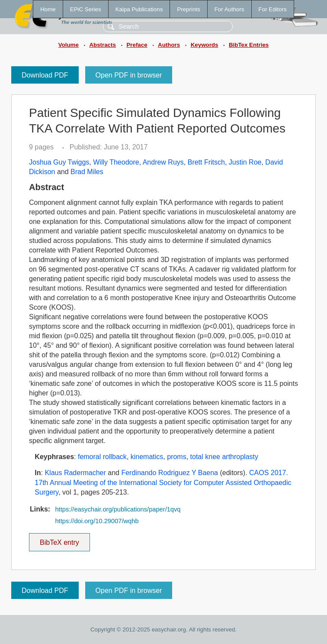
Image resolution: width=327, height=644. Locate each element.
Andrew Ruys (163, 162)
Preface (137, 45)
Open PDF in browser (129, 75)
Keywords (205, 45)
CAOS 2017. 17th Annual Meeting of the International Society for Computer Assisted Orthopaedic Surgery (163, 482)
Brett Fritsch (206, 162)
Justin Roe (245, 162)
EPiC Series (86, 9)
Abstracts (102, 45)
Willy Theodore (116, 162)
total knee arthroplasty (224, 457)
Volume (69, 45)
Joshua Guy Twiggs (59, 162)
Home (48, 9)
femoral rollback (102, 457)
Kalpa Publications (139, 9)
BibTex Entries (249, 45)
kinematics (147, 457)
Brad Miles (87, 172)
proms (176, 457)
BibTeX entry (59, 540)
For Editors (273, 9)
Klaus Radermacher (75, 473)
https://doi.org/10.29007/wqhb (97, 521)
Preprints (188, 9)
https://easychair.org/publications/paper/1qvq (118, 509)
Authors (169, 45)
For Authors (229, 9)
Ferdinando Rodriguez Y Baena (170, 473)
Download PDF (45, 75)
